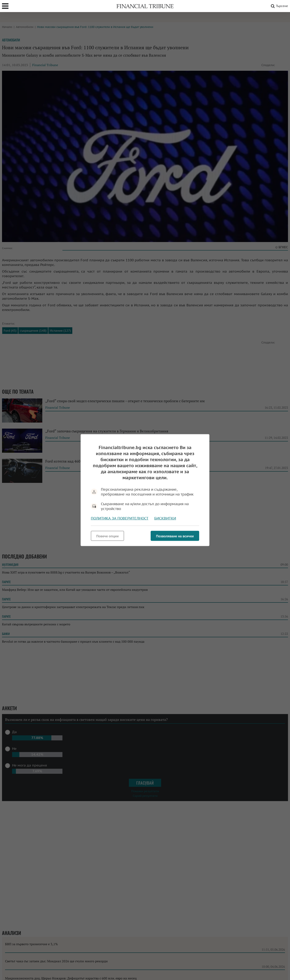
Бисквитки (165, 518)
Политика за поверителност (120, 518)
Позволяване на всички (175, 536)
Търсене (279, 6)
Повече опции (107, 536)
